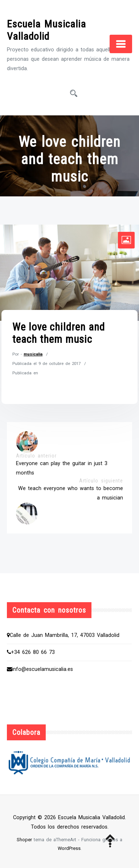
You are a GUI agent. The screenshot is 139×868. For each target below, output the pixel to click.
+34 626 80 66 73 (31, 652)
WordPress (69, 848)
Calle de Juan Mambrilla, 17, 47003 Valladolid (63, 635)
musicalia (33, 354)
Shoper (24, 840)
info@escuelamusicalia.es (40, 669)
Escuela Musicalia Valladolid (46, 30)
